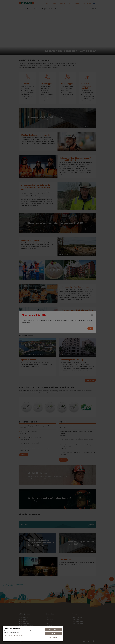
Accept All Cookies (53, 630)
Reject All (53, 633)
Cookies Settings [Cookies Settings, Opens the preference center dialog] (53, 637)
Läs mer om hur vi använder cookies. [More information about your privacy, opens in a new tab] (14, 636)
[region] (33, 634)
